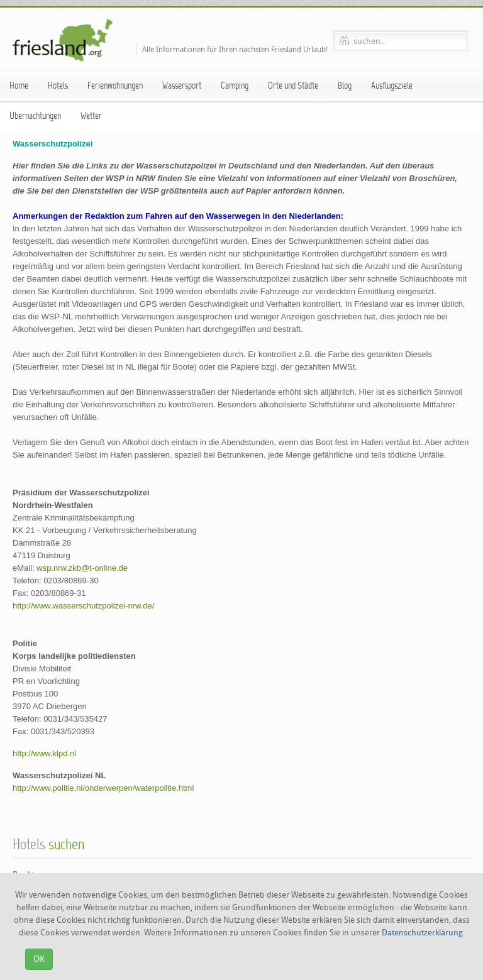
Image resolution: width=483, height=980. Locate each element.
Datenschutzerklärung (422, 933)
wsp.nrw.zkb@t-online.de (82, 568)
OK (39, 959)
